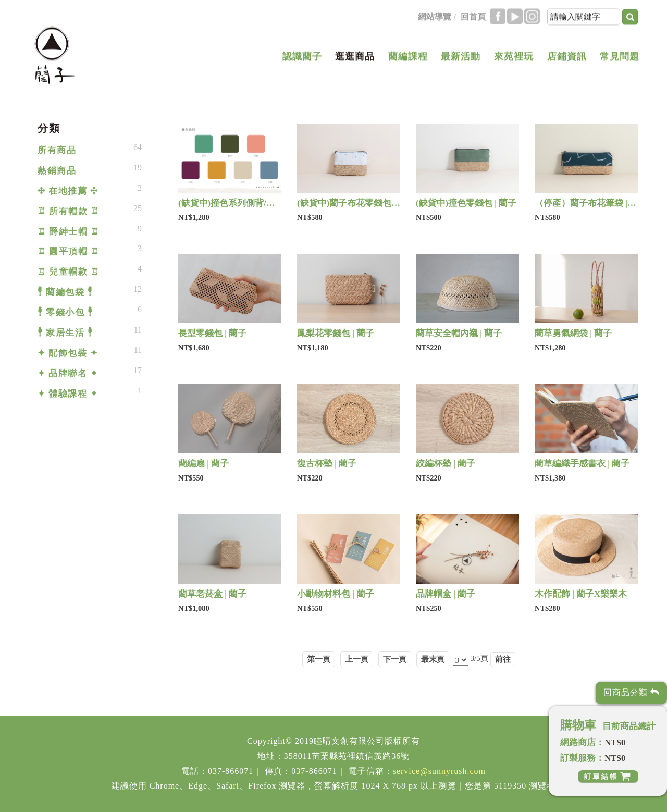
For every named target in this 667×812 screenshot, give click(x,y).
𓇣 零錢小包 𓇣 (65, 312)
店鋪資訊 (567, 57)
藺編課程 (408, 57)
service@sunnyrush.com (439, 771)
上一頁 (357, 659)
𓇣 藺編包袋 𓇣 (65, 292)
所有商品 (57, 150)
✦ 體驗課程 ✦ (68, 394)
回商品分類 (631, 692)
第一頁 (319, 659)
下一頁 (395, 659)
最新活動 (461, 57)
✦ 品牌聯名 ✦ (68, 373)
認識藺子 (302, 57)
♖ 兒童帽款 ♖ (68, 272)
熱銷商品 (57, 171)
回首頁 (473, 17)
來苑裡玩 (514, 57)
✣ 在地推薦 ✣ (68, 191)
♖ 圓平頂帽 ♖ (68, 251)
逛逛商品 (355, 57)
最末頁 (433, 659)
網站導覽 (435, 17)
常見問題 (620, 57)
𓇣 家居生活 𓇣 (65, 333)
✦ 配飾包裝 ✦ (68, 353)
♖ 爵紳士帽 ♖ (68, 232)
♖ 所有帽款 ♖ (68, 211)
